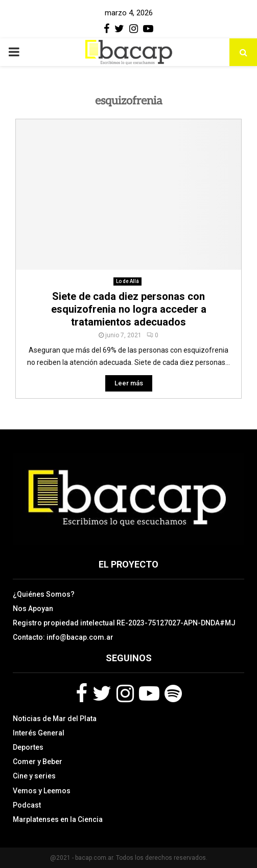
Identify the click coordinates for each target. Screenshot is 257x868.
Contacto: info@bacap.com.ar (63, 637)
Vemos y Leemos (42, 791)
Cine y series (34, 776)
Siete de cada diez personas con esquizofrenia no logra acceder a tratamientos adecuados (129, 309)
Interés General (39, 733)
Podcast (27, 805)
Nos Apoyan (33, 609)
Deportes (28, 747)
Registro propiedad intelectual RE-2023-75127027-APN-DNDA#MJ (124, 623)
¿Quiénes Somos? (44, 594)
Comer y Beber (38, 762)
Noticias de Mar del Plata (55, 719)
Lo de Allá (127, 281)
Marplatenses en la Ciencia (58, 819)
